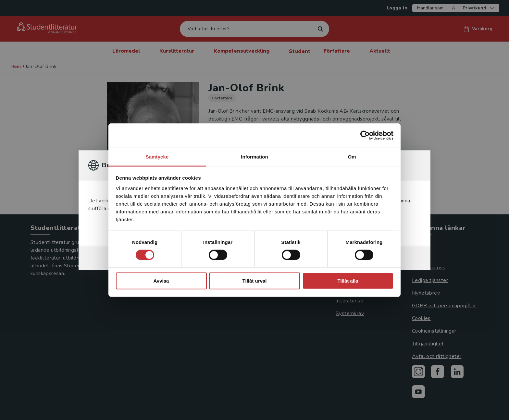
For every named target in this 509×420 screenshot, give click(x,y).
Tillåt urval (255, 281)
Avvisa (161, 281)
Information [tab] (255, 156)
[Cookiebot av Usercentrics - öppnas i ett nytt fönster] (365, 135)
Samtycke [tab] (157, 156)
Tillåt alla (348, 281)
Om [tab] (352, 156)
